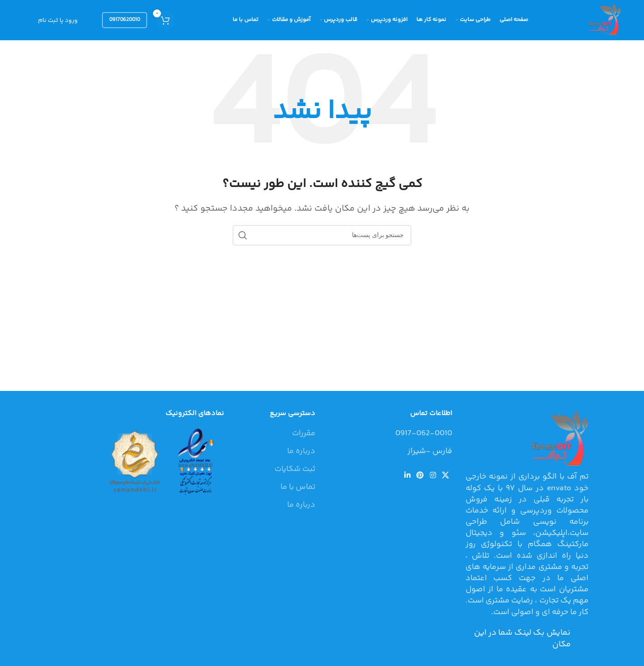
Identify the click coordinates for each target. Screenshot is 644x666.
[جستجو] (322, 235)
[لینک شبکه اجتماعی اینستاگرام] (433, 476)
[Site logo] (603, 20)
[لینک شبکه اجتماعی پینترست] (420, 476)
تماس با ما (298, 487)
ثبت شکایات (295, 469)
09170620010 (125, 20)
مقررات (304, 434)
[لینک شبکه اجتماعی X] (445, 476)
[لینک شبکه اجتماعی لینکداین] (407, 476)
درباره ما (301, 452)
